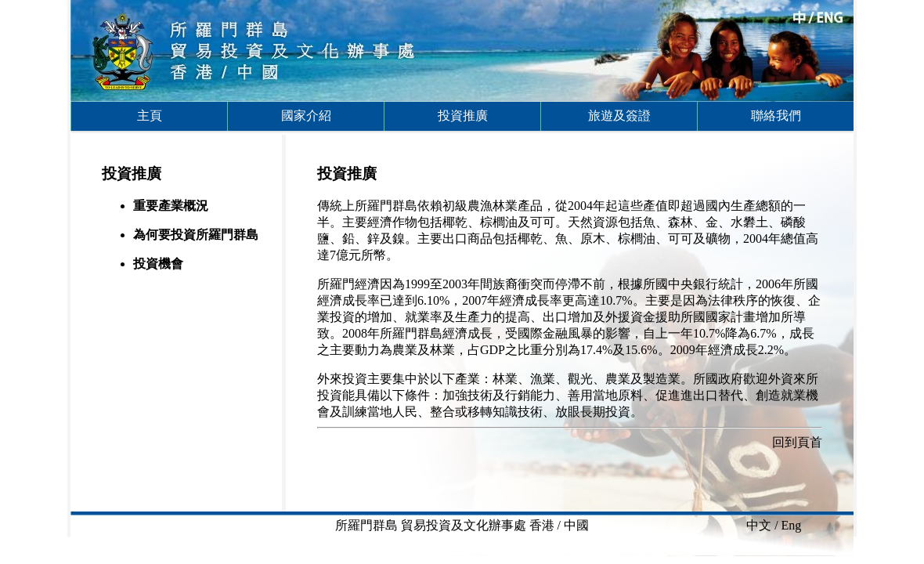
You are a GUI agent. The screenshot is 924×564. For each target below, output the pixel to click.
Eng (792, 525)
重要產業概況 (171, 206)
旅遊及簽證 (619, 116)
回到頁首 (797, 442)
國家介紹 (306, 116)
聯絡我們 (776, 116)
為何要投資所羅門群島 (196, 235)
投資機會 (158, 264)
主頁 (150, 116)
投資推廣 (463, 116)
